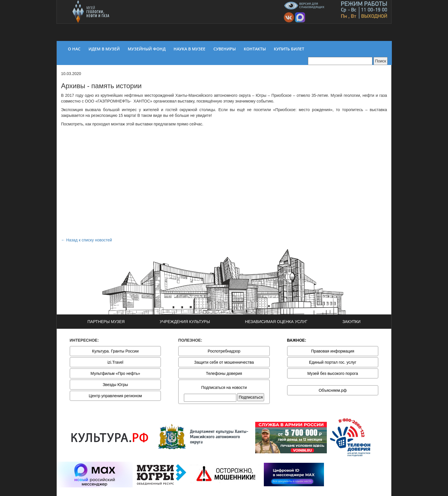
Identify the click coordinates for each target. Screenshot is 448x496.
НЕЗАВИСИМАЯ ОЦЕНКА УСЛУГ (276, 322)
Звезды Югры (115, 385)
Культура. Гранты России (115, 351)
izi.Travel (115, 362)
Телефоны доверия (224, 373)
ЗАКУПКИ (351, 322)
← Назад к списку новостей (87, 240)
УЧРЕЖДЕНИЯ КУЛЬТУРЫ (185, 322)
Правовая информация (333, 351)
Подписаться (251, 397)
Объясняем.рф (333, 390)
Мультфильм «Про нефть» (115, 373)
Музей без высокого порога (333, 373)
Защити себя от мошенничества (224, 362)
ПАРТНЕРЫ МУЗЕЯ (106, 322)
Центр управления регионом (115, 396)
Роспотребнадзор (224, 351)
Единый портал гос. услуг (333, 362)
